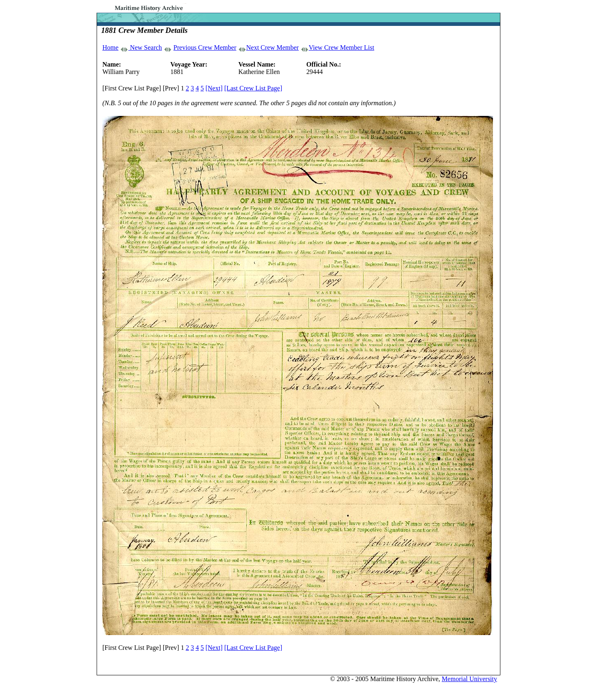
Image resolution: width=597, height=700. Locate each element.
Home (110, 47)
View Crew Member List (341, 47)
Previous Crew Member (205, 47)
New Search (145, 47)
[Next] (214, 88)
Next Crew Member (273, 47)
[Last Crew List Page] (253, 88)
